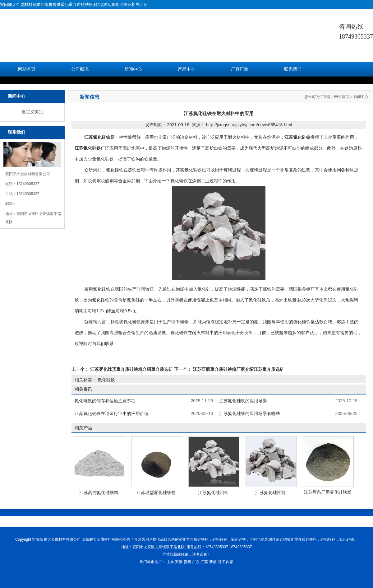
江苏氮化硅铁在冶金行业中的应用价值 (112, 413)
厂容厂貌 (240, 69)
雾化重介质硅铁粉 (77, 5)
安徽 (179, 562)
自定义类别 (32, 112)
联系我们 (293, 69)
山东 (170, 562)
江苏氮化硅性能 (270, 492)
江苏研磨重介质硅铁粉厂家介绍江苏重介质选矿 (238, 369)
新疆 (213, 562)
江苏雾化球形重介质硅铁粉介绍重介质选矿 (131, 369)
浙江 (221, 562)
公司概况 (80, 69)
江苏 (204, 562)
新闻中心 (133, 69)
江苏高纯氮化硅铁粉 (99, 492)
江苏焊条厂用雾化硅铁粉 (328, 492)
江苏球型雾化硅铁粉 (156, 492)
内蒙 (230, 562)
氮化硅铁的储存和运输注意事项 (105, 401)
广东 (196, 562)
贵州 (187, 562)
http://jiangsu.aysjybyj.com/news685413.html (249, 125)
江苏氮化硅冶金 (213, 492)
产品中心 (186, 69)
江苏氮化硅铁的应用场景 (243, 401)
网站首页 (27, 69)
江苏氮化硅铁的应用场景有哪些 (250, 413)
